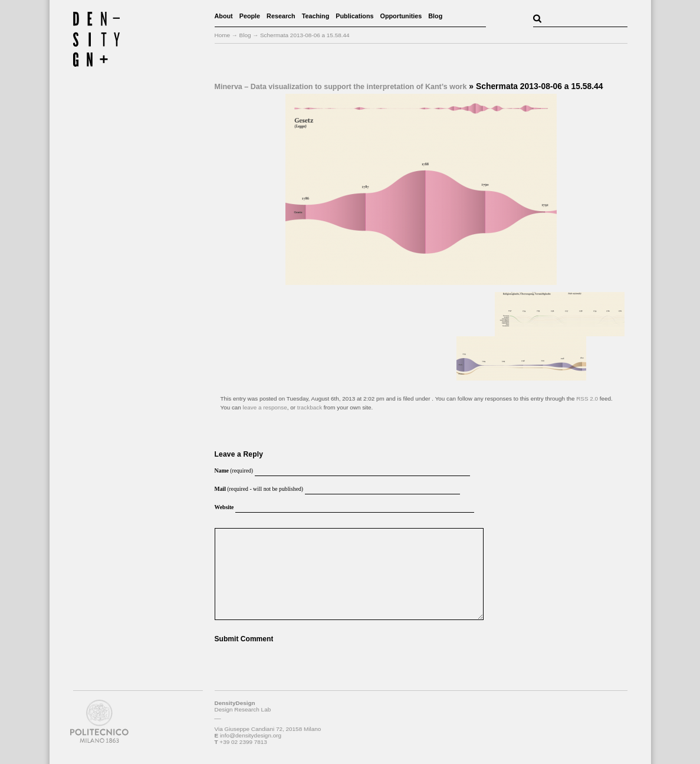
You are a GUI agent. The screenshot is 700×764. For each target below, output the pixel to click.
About (224, 16)
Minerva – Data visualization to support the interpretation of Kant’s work (341, 87)
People (250, 16)
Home (223, 35)
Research (281, 16)
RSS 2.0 (587, 399)
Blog (435, 16)
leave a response (265, 407)
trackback (310, 407)
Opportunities (401, 16)
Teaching (316, 16)
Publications (354, 16)
